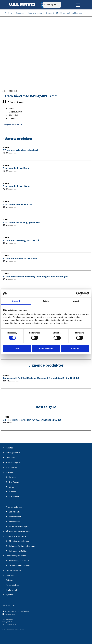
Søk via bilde (14, 512)
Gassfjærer (11, 575)
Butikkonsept (12, 467)
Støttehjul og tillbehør (16, 556)
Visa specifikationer (12, 124)
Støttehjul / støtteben (19, 561)
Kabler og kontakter (18, 551)
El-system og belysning (16, 536)
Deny (17, 348)
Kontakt (9, 472)
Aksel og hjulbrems (14, 507)
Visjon (12, 487)
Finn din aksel (15, 517)
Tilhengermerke (13, 453)
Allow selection (46, 348)
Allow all (75, 348)
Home (10, 13)
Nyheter (9, 448)
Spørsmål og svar (13, 462)
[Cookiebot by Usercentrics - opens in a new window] (78, 294)
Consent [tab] (16, 301)
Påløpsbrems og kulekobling (18, 531)
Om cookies (14, 497)
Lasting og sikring (35, 13)
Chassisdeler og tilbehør (20, 565)
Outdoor (9, 580)
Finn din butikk (12, 585)
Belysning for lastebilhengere (22, 546)
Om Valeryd (14, 482)
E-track (49, 13)
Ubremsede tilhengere (19, 526)
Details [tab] (46, 301)
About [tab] (76, 301)
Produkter (20, 13)
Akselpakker (14, 522)
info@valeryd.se (10, 614)
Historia (13, 492)
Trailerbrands (12, 590)
